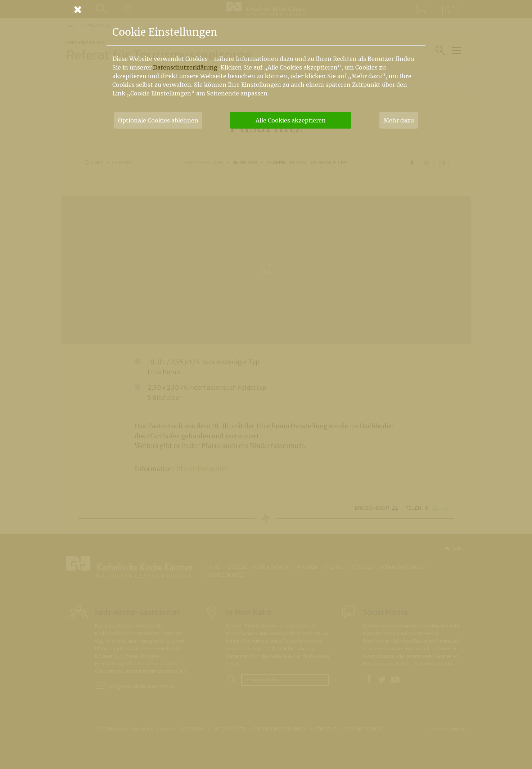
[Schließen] (266, 9)
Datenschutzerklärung (185, 67)
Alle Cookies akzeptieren (291, 120)
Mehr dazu (399, 120)
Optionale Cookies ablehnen (158, 120)
